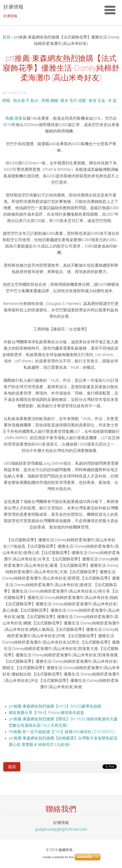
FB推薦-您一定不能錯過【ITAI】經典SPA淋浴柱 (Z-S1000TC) (62, 732)
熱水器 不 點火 (26, 101)
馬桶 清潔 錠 (16, 118)
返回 (12, 767)
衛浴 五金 (97, 101)
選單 (110, 10)
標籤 (6, 101)
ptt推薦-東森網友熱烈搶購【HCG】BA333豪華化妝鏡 (55, 706)
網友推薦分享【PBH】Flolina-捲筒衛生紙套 (47, 713)
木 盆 (112, 101)
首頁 (6, 37)
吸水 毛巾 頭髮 (73, 101)
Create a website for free (58, 857)
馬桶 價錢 (50, 101)
